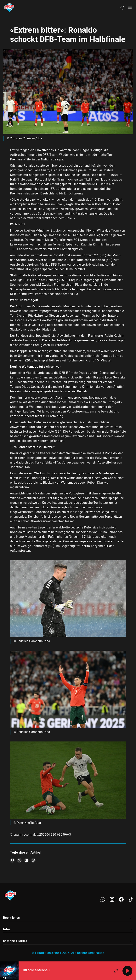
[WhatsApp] (103, 899)
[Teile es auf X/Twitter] (19, 860)
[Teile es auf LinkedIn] (26, 860)
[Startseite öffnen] (9, 8)
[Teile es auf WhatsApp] (33, 860)
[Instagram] (112, 899)
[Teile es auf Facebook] (12, 860)
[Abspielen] (127, 971)
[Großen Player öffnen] (116, 971)
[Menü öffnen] (130, 8)
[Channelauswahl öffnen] (122, 8)
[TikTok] (131, 899)
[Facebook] (121, 899)
